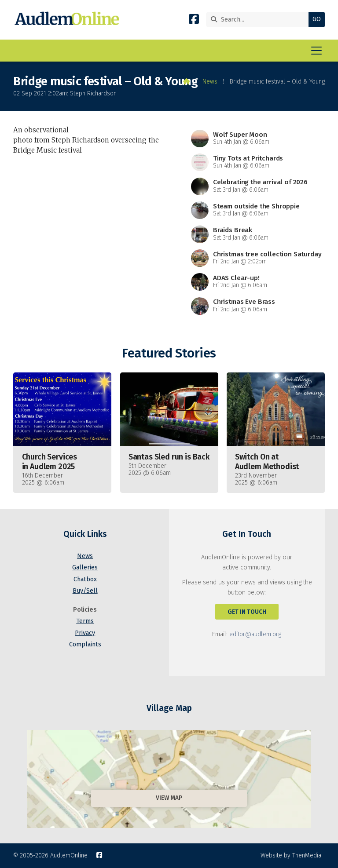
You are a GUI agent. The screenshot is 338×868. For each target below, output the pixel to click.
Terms (85, 621)
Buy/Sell (85, 591)
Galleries (85, 567)
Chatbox (85, 579)
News (210, 82)
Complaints (85, 644)
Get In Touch (247, 612)
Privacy (85, 633)
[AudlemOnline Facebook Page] (194, 21)
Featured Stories (169, 353)
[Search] (259, 20)
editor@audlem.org (255, 634)
